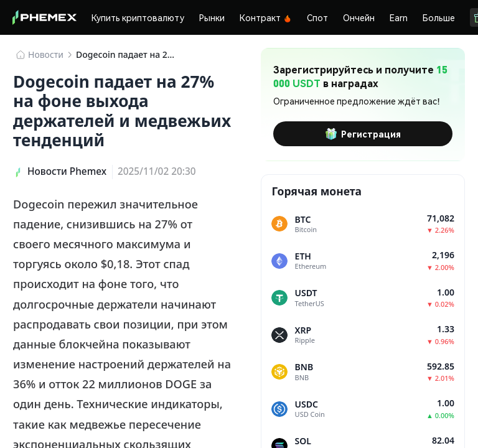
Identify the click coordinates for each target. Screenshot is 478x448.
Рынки (212, 17)
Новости (46, 54)
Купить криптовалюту (138, 17)
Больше (439, 17)
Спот (317, 17)
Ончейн (359, 17)
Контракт (266, 17)
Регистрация (363, 134)
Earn (399, 17)
